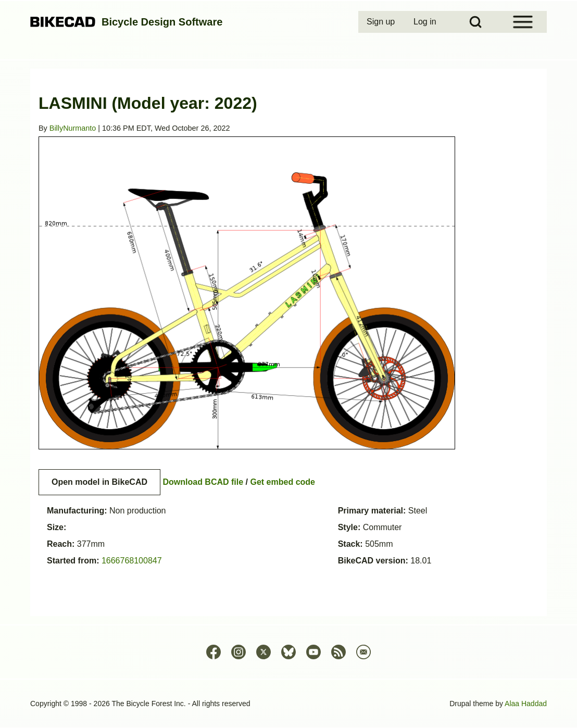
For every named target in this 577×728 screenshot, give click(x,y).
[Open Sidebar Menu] (523, 22)
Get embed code (283, 482)
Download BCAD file (203, 482)
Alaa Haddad (526, 704)
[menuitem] (382, 22)
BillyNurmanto (73, 128)
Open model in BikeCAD (99, 482)
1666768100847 (132, 561)
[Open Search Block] (475, 22)
